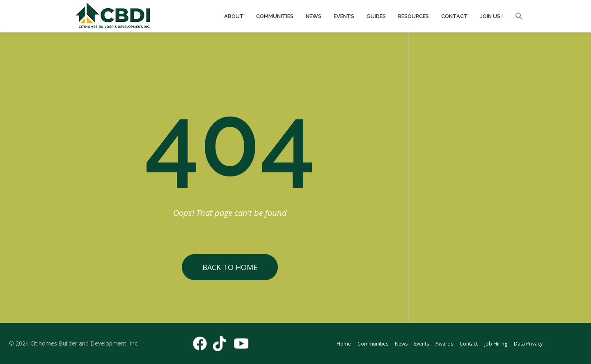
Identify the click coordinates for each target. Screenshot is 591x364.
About (234, 16)
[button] (516, 16)
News (314, 16)
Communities (275, 16)
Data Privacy (528, 344)
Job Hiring (496, 344)
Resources (413, 16)
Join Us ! (491, 16)
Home (344, 344)
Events (344, 16)
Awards (444, 344)
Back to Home (230, 267)
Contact (455, 16)
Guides (376, 16)
